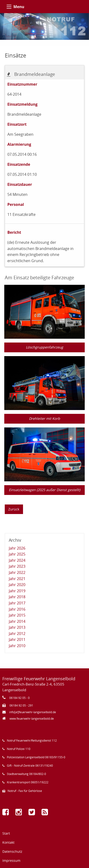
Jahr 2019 (17, 591)
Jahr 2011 (17, 639)
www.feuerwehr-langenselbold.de (32, 719)
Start (6, 833)
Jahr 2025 (17, 554)
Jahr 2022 (17, 572)
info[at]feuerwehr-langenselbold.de (33, 712)
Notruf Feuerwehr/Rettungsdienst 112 (32, 741)
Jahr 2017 (17, 603)
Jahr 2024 (17, 560)
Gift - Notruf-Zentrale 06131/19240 (30, 766)
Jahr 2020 (17, 585)
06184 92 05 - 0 (19, 698)
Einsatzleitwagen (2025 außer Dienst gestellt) (44, 490)
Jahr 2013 (17, 627)
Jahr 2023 (17, 566)
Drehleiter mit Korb (44, 418)
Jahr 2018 (17, 597)
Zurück (14, 509)
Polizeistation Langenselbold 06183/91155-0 (36, 757)
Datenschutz (12, 851)
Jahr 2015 (17, 615)
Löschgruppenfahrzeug (44, 347)
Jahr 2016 (17, 609)
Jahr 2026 (17, 548)
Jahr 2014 (17, 621)
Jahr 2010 (17, 646)
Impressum (11, 860)
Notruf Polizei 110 (19, 749)
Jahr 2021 (17, 579)
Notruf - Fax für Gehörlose (25, 791)
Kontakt (8, 842)
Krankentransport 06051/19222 (28, 782)
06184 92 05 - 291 (21, 705)
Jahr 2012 (17, 634)
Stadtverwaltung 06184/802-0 (26, 774)
